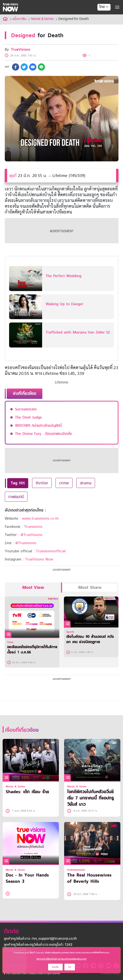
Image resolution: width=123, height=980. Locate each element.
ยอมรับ (55, 967)
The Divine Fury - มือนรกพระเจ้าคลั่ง (43, 434)
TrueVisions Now (39, 559)
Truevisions (33, 527)
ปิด (70, 967)
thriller (42, 483)
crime (64, 483)
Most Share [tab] (90, 587)
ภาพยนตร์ (16, 497)
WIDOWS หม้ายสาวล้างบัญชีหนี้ (38, 426)
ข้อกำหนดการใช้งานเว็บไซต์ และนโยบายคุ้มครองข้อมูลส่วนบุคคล (61, 959)
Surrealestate (26, 409)
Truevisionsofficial (51, 551)
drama (86, 483)
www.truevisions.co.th (40, 518)
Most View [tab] (33, 587)
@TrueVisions (31, 535)
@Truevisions (26, 543)
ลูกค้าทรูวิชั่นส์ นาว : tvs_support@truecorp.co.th (40, 939)
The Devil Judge (28, 417)
